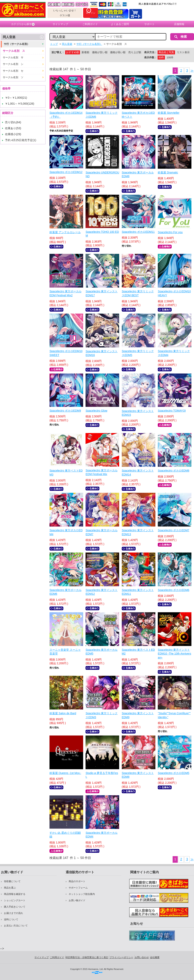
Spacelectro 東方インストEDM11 (138, 592)
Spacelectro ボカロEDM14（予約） (66, 115)
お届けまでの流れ (13, 913)
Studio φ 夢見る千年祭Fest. (102, 775)
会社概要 (155, 957)
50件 (161, 57)
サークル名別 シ (13, 64)
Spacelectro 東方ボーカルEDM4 (102, 835)
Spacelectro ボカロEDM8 (174, 471)
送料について (11, 919)
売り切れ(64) (13, 122)
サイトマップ (60, 24)
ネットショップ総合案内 (82, 894)
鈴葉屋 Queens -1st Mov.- (65, 773)
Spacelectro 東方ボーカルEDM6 (66, 592)
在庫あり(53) (13, 128)
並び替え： (58, 52)
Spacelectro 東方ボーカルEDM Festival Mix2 (66, 293)
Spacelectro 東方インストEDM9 (138, 715)
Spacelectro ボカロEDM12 (66, 172)
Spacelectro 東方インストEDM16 (102, 353)
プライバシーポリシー (121, 957)
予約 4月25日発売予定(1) (21, 140)
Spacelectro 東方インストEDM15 (138, 413)
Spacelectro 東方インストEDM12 (102, 592)
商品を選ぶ (10, 888)
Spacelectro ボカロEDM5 (174, 773)
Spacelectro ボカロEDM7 (174, 530)
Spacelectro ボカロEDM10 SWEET (66, 353)
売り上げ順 (135, 52)
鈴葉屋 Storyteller (169, 113)
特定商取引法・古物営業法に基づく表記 (87, 957)
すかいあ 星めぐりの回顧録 (65, 835)
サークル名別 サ (13, 57)
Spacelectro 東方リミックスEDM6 (102, 115)
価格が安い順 (100, 52)
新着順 (85, 52)
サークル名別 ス (14, 51)
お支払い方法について (16, 926)
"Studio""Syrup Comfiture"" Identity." (174, 715)
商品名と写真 (166, 52)
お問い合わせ (142, 957)
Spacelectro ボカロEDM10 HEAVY (174, 293)
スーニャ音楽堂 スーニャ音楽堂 (65, 652)
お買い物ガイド (77, 900)
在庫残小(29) (13, 134)
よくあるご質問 (120, 24)
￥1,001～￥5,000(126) (20, 104)
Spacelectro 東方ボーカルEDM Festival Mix (102, 472)
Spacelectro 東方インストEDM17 (102, 293)
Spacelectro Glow (96, 411)
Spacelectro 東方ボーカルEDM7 (102, 532)
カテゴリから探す (23, 24)
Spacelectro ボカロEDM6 (174, 590)
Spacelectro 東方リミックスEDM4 (174, 353)
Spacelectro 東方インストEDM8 (138, 775)
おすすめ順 (73, 52)
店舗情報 (179, 24)
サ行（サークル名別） (17, 44)
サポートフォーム (78, 888)
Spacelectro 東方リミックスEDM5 (138, 353)
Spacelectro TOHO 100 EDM (102, 234)
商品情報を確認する (15, 894)
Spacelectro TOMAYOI (172, 411)
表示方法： (151, 52)
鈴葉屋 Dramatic (168, 172)
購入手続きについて (15, 907)
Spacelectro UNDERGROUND (102, 174)
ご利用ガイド (90, 24)
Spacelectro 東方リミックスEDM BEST (138, 293)
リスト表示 (183, 52)
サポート (149, 24)
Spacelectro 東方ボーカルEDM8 (138, 174)
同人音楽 (9, 37)
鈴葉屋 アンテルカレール (65, 232)
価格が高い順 (118, 52)
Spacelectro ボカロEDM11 (138, 232)
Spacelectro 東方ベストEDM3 (66, 473)
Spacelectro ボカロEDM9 (65, 411)
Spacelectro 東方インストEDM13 (138, 532)
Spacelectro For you (170, 232)
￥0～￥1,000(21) (16, 98)
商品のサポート (77, 881)
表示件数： (151, 57)
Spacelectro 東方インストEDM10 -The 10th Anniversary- (174, 654)
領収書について (12, 881)
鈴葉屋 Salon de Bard (63, 713)
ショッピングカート (15, 900)
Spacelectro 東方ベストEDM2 (138, 652)
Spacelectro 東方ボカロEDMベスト (138, 115)
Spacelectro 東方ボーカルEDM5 (102, 652)
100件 (170, 57)
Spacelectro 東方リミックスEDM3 (102, 715)
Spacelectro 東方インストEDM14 (138, 473)
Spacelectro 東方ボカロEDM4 (66, 532)
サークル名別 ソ (13, 77)
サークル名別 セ (13, 71)
